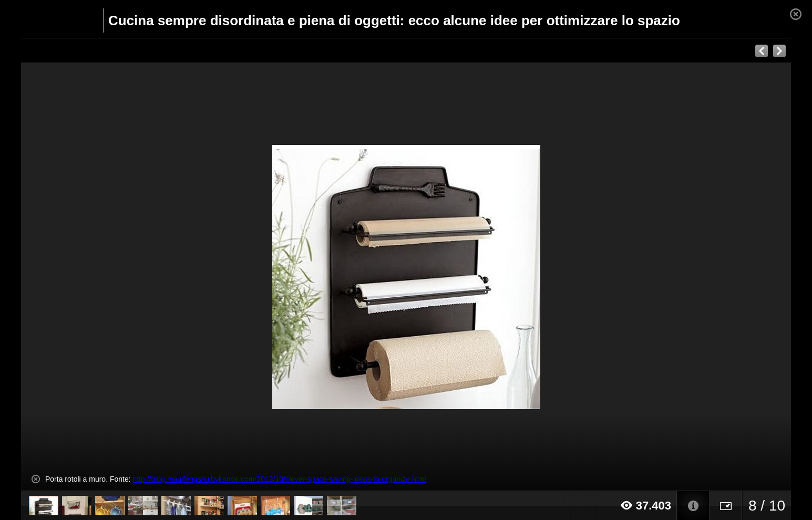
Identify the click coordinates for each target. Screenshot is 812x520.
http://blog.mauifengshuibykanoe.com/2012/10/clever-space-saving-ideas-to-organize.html (280, 479)
